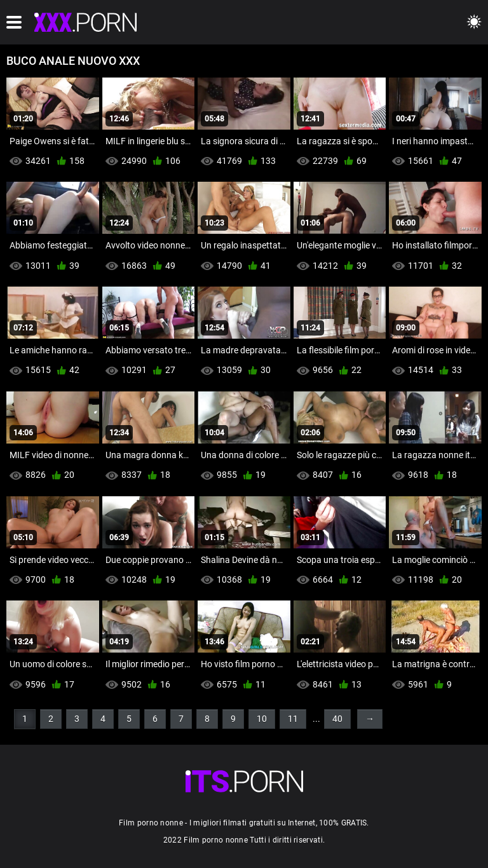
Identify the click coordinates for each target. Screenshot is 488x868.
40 (337, 719)
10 (262, 719)
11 (293, 719)
